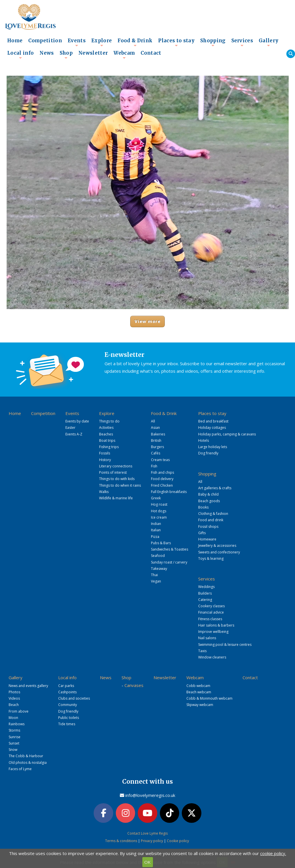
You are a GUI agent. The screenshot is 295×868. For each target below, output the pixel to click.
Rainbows (17, 724)
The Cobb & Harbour (26, 756)
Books (203, 507)
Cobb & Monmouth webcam (209, 698)
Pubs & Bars (161, 543)
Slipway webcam (200, 705)
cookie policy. (273, 853)
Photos (14, 692)
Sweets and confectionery (219, 552)
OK (147, 862)
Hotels (204, 440)
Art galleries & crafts (215, 488)
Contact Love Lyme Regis (147, 833)
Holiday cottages (212, 428)
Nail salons (207, 638)
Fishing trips (109, 447)
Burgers (157, 447)
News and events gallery (28, 686)
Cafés (156, 453)
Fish (154, 466)
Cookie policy (178, 841)
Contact (151, 53)
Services (242, 42)
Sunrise (15, 737)
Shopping (213, 42)
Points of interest (113, 472)
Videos (14, 698)
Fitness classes (210, 619)
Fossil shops (208, 527)
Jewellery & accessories (217, 546)
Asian (155, 428)
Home (15, 41)
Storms (14, 730)
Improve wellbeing (213, 632)
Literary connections (116, 466)
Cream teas (160, 460)
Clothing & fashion (213, 514)
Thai (154, 575)
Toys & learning (211, 558)
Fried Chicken (162, 485)
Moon (13, 718)
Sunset (14, 743)
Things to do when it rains (120, 485)
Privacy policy (152, 841)
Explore (102, 42)
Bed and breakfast (213, 421)
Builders (205, 593)
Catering (205, 600)
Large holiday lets (213, 447)
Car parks (66, 686)
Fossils (105, 453)
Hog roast (159, 504)
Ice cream (159, 517)
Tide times (67, 724)
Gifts (202, 533)
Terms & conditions (121, 841)
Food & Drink (135, 42)
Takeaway (159, 569)
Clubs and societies (74, 698)
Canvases (134, 685)
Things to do (109, 421)
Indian (156, 524)
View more (148, 321)
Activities (106, 428)
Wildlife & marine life (116, 498)
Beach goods (209, 501)
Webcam (124, 55)
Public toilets (69, 718)
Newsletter (93, 53)
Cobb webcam (198, 686)
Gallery (268, 42)
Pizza (155, 537)
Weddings (206, 587)
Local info (20, 55)
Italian (156, 530)
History (105, 460)
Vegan (156, 581)
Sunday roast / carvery (169, 562)
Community (68, 705)
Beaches (106, 434)
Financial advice (211, 612)
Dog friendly (208, 453)
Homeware (207, 539)
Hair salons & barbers (216, 625)
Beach (14, 705)
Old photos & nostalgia (28, 763)
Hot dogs (159, 511)
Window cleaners (212, 657)
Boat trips (107, 440)
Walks (104, 492)
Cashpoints (67, 692)
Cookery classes (211, 606)
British (156, 440)
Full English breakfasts (169, 492)
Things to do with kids (117, 479)
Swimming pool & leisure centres (225, 645)
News (47, 53)
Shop (66, 55)
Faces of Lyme (20, 769)
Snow (13, 750)
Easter (70, 428)
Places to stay (176, 42)
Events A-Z (74, 434)
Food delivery (162, 479)
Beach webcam (199, 692)
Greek (156, 498)
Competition (45, 41)
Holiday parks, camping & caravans (227, 434)
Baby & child (208, 494)
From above (19, 711)
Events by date (77, 421)
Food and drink (211, 520)
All (153, 421)
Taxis (202, 651)
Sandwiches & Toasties (170, 549)
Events (77, 42)
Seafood (158, 556)
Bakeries (158, 434)
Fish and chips (162, 472)
